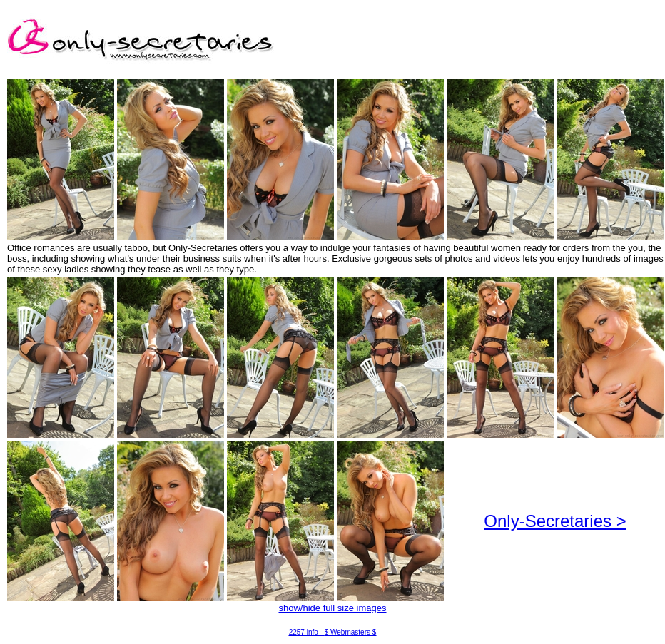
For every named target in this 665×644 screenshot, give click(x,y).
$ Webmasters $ (351, 632)
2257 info (304, 632)
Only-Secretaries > (555, 521)
